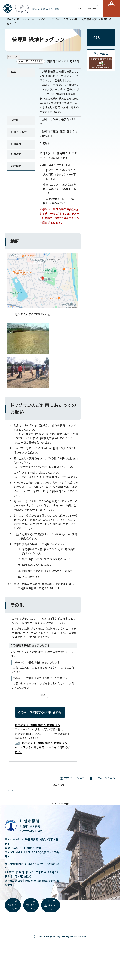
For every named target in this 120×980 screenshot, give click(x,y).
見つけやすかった (26, 685)
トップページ (30, 19)
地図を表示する (33, 315)
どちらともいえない (46, 669)
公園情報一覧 (89, 19)
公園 (75, 19)
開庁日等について (52, 908)
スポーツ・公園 (60, 19)
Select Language (81, 8)
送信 (43, 696)
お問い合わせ (15, 912)
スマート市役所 (60, 804)
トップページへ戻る (104, 779)
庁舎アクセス (33, 912)
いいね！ (19, 58)
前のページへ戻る (74, 779)
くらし (44, 19)
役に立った (22, 669)
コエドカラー (60, 785)
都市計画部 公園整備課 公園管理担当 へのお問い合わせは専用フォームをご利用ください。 (42, 748)
